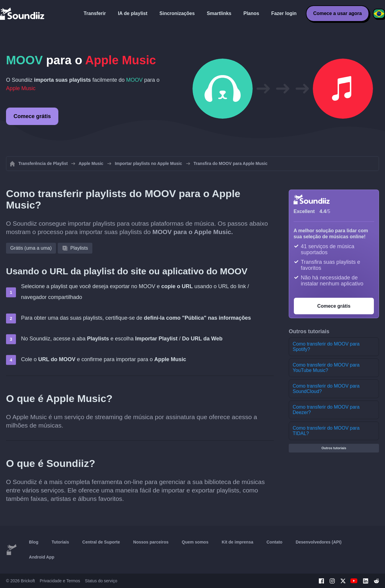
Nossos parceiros (151, 542)
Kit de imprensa (237, 542)
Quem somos (195, 542)
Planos (251, 13)
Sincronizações (177, 13)
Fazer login (284, 13)
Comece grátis (32, 116)
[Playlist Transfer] (23, 14)
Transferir (95, 13)
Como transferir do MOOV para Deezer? (326, 410)
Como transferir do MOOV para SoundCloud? (326, 389)
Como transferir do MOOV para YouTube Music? (326, 368)
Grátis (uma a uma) (31, 248)
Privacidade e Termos (60, 581)
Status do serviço (101, 581)
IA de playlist (133, 13)
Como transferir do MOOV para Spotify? (326, 347)
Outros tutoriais (334, 448)
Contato (274, 542)
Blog (34, 542)
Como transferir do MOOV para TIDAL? (326, 431)
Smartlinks (219, 13)
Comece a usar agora (337, 13)
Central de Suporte (101, 542)
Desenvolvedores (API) (319, 542)
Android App (42, 557)
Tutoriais (60, 542)
